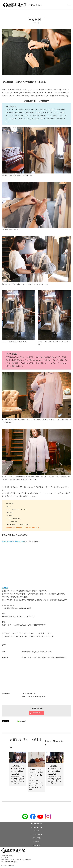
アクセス (36, 831)
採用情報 (36, 842)
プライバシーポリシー (36, 834)
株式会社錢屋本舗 (36, 824)
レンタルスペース (36, 827)
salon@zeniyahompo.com (36, 697)
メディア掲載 (36, 838)
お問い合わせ (36, 845)
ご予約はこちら (37, 713)
